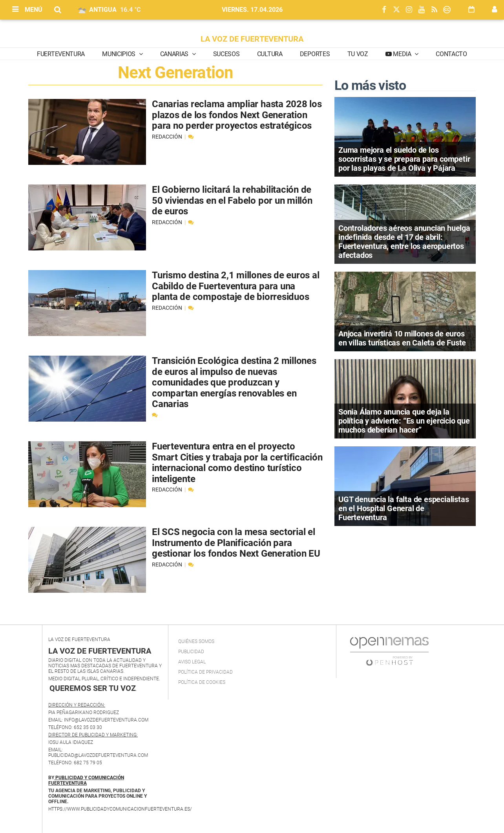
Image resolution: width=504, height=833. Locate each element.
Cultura (270, 54)
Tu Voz (358, 54)
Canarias (175, 54)
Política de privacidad (205, 672)
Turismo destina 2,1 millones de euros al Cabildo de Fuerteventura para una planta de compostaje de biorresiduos (236, 286)
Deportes (315, 54)
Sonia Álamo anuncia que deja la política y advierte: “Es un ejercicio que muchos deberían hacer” (404, 421)
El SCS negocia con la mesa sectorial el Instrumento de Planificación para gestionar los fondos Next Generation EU (236, 543)
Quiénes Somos (196, 641)
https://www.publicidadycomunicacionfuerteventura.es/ (120, 809)
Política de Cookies (202, 682)
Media (402, 54)
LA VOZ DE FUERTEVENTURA (252, 39)
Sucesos (226, 54)
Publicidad (191, 652)
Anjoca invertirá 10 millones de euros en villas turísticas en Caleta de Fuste (402, 338)
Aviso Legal (192, 662)
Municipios (119, 54)
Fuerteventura (61, 54)
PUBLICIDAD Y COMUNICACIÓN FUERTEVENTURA (86, 780)
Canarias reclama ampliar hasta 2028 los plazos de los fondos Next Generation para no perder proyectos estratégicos (237, 115)
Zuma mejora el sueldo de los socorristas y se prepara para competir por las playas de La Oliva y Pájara (404, 159)
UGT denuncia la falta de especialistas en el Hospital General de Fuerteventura (404, 508)
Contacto (451, 54)
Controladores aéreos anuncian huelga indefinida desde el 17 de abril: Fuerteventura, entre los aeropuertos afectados (404, 242)
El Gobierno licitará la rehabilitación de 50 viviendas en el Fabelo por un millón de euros (232, 200)
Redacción (168, 137)
